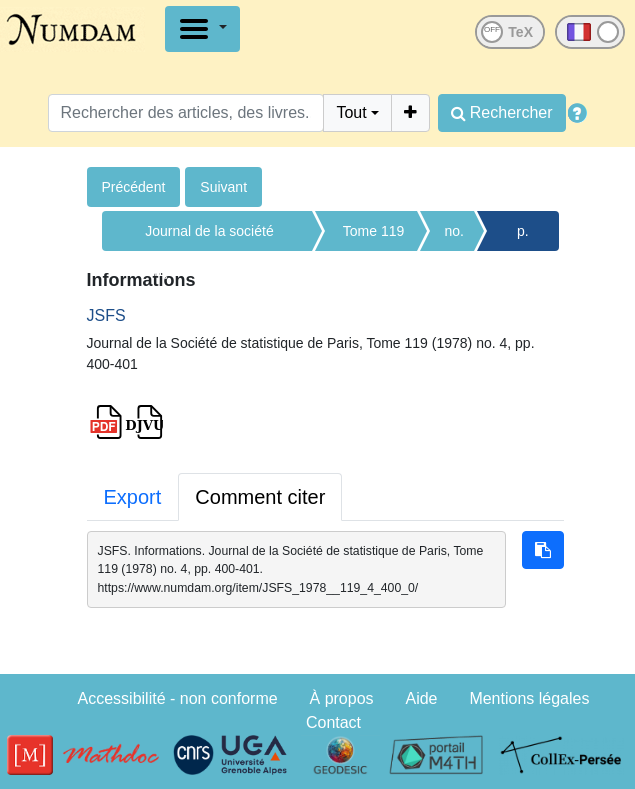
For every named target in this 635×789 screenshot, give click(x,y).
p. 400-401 (523, 237)
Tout (351, 112)
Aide (421, 698)
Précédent (134, 187)
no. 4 (454, 237)
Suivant (223, 187)
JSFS (106, 315)
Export (133, 497)
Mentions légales (529, 698)
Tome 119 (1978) (373, 237)
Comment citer (260, 497)
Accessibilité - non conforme (178, 698)
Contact (333, 722)
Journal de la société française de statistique (209, 237)
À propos (342, 698)
